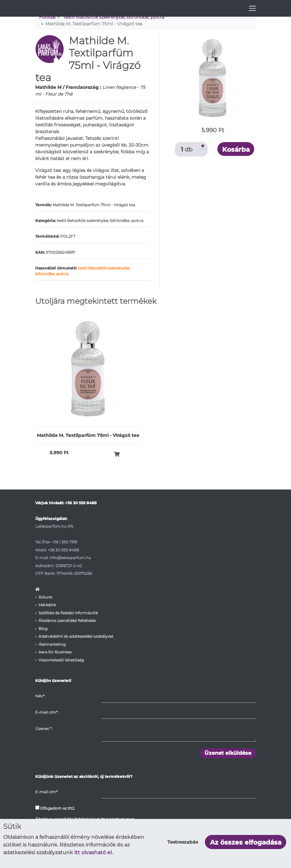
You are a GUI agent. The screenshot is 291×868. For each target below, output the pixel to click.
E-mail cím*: (47, 712)
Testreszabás (183, 842)
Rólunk (45, 597)
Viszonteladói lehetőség (61, 660)
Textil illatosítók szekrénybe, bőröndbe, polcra (114, 17)
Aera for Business (55, 652)
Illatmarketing (52, 644)
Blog (43, 629)
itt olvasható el (93, 852)
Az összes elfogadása (246, 842)
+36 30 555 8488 (81, 503)
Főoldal (47, 17)
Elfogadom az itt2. (55, 808)
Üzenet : (44, 729)
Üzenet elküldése (228, 753)
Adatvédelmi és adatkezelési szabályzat (76, 636)
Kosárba (236, 149)
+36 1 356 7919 (64, 542)
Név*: (40, 696)
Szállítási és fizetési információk (68, 613)
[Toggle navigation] (252, 8)
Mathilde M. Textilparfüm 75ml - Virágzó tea (88, 435)
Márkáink (47, 605)
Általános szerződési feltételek (67, 621)
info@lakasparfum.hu (70, 558)
